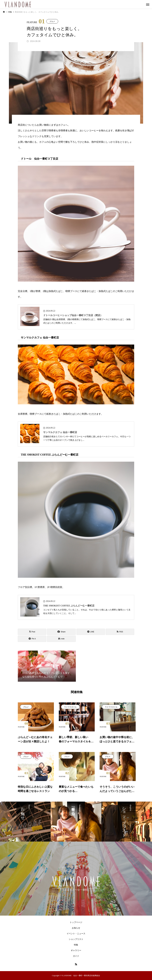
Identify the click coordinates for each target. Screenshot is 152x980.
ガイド (76, 956)
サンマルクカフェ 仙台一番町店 (60, 432)
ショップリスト (76, 939)
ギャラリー (76, 950)
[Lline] (91, 632)
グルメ (52, 21)
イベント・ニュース (76, 934)
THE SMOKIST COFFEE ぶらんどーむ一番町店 (69, 606)
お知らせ (76, 928)
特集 (76, 945)
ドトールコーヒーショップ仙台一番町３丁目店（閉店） (73, 315)
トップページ (76, 922)
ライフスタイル (70, 707)
